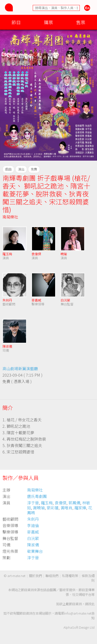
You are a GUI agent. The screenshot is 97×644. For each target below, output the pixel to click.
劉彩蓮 (53, 508)
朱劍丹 (7, 300)
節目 (16, 22)
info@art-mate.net (78, 613)
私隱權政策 (70, 576)
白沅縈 (65, 300)
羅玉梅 (7, 254)
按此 (91, 604)
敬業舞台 (35, 551)
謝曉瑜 (39, 508)
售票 (81, 22)
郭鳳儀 (74, 503)
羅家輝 (80, 508)
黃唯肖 (66, 508)
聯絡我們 (52, 576)
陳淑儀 (7, 346)
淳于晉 (33, 503)
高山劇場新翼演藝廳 (20, 368)
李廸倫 (33, 525)
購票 (48, 22)
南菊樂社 (10, 217)
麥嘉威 (36, 300)
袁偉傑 (36, 254)
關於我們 (35, 576)
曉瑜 (64, 254)
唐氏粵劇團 (37, 496)
